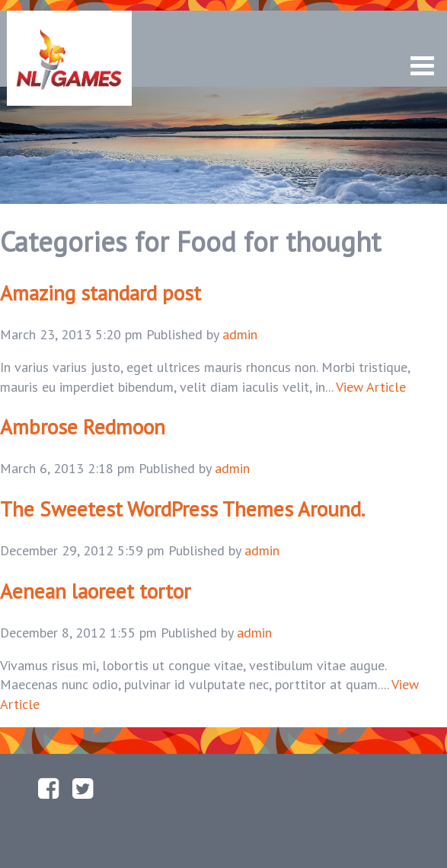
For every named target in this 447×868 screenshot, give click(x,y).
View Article (371, 387)
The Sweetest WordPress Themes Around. (182, 509)
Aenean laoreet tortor (95, 591)
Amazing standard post (101, 293)
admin (240, 334)
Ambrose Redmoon (83, 427)
